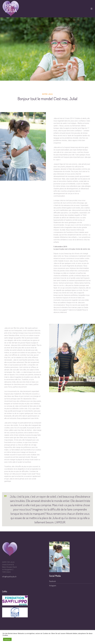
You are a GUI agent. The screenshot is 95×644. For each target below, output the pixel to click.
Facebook (52, 581)
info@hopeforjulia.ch (9, 577)
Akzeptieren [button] (7, 639)
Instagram (53, 586)
